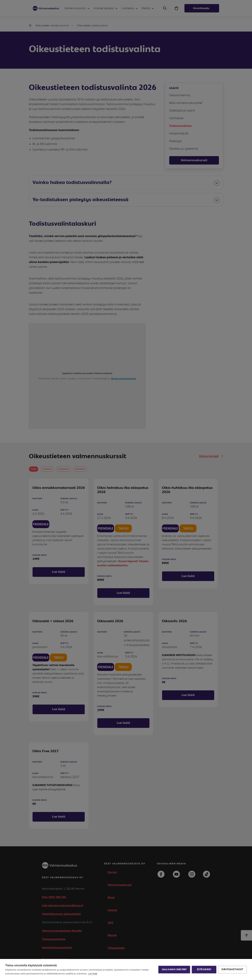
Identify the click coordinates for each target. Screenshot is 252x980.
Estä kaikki (204, 969)
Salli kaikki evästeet (174, 970)
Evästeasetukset (232, 969)
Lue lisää (93, 974)
